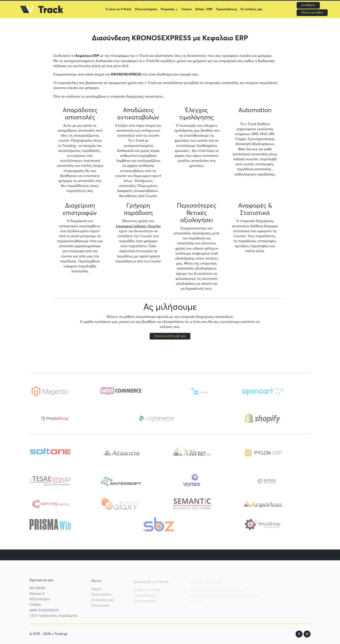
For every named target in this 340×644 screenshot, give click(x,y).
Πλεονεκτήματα (146, 9)
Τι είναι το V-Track (119, 9)
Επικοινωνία (100, 607)
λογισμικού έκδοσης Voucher (138, 226)
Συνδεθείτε (308, 5)
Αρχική (96, 591)
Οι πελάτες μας (251, 9)
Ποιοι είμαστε (101, 596)
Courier (187, 9)
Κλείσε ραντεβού (312, 13)
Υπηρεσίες (168, 9)
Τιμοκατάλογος (226, 9)
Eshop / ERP (204, 9)
